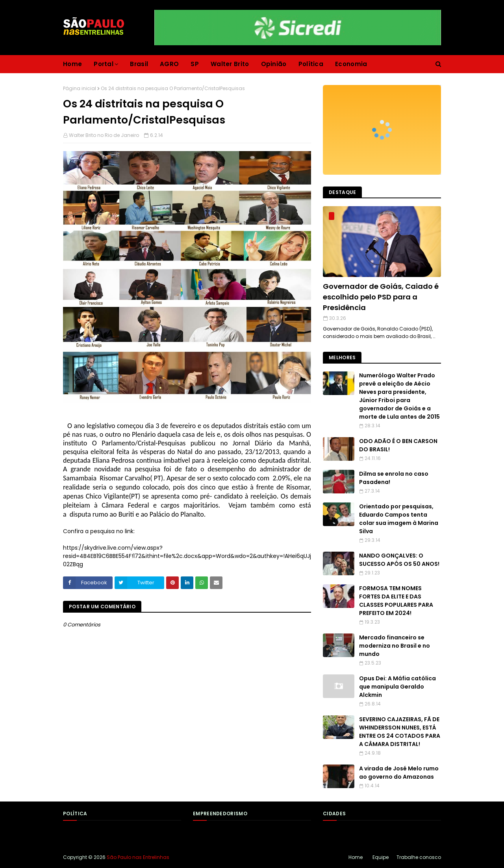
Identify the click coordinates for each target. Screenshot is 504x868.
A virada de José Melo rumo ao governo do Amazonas (399, 773)
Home (356, 857)
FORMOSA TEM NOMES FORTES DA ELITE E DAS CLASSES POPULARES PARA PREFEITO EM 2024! (396, 601)
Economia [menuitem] (351, 64)
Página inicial (80, 88)
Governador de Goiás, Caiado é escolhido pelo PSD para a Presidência (381, 297)
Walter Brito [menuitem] (230, 64)
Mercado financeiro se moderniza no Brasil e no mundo (395, 646)
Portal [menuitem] (104, 64)
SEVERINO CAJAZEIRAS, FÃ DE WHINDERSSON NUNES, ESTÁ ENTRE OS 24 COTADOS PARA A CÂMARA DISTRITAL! (400, 732)
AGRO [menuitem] (169, 64)
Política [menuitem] (311, 64)
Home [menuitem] (72, 64)
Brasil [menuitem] (139, 64)
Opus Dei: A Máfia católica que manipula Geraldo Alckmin (397, 687)
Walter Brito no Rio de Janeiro (104, 135)
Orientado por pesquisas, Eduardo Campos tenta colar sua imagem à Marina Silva (399, 519)
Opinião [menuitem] (274, 64)
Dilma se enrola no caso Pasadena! (394, 478)
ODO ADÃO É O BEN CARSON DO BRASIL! (398, 445)
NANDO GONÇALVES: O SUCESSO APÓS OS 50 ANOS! (399, 560)
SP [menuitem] (195, 64)
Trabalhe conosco (419, 857)
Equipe (381, 857)
